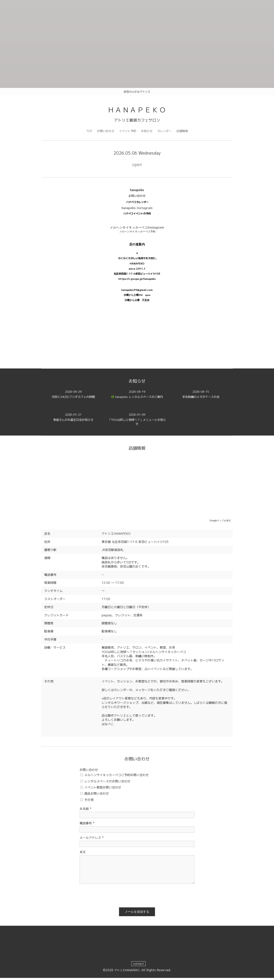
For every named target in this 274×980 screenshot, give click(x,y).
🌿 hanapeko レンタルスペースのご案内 (137, 396)
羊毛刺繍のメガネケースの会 (201, 396)
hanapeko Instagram (137, 210)
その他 (89, 802)
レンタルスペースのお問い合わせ (107, 783)
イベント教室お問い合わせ (103, 789)
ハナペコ (128, 215)
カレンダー (166, 132)
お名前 (86, 811)
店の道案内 (137, 246)
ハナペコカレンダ (136, 204)
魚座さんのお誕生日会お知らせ (73, 419)
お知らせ (147, 132)
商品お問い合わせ (97, 795)
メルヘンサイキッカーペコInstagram (137, 229)
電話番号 (87, 825)
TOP (87, 132)
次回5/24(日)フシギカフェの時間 (73, 396)
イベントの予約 (142, 215)
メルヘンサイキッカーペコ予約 (137, 233)
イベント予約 (127, 132)
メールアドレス (92, 840)
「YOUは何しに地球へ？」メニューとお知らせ (137, 421)
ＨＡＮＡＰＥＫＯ (137, 110)
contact (139, 965)
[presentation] (109, 896)
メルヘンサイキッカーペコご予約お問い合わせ (117, 777)
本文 (83, 854)
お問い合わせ (104, 132)
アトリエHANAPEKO (127, 972)
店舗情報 (184, 132)
